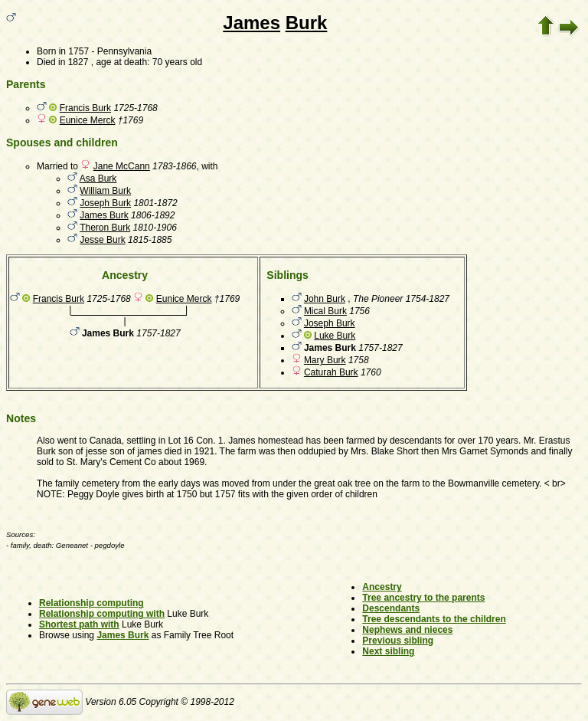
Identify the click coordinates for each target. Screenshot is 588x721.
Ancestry (382, 587)
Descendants (391, 608)
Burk (307, 23)
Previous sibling (398, 641)
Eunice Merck (88, 120)
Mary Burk (325, 360)
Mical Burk (325, 311)
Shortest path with (79, 624)
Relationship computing (91, 603)
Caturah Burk (331, 372)
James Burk (104, 215)
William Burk (105, 191)
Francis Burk (85, 108)
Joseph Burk (105, 203)
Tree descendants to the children (434, 619)
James (252, 23)
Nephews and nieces (407, 630)
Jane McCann (122, 166)
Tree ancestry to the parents (423, 598)
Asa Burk (98, 179)
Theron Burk (105, 228)
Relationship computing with (102, 614)
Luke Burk (335, 336)
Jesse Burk (102, 240)
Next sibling (388, 651)
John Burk (325, 299)
